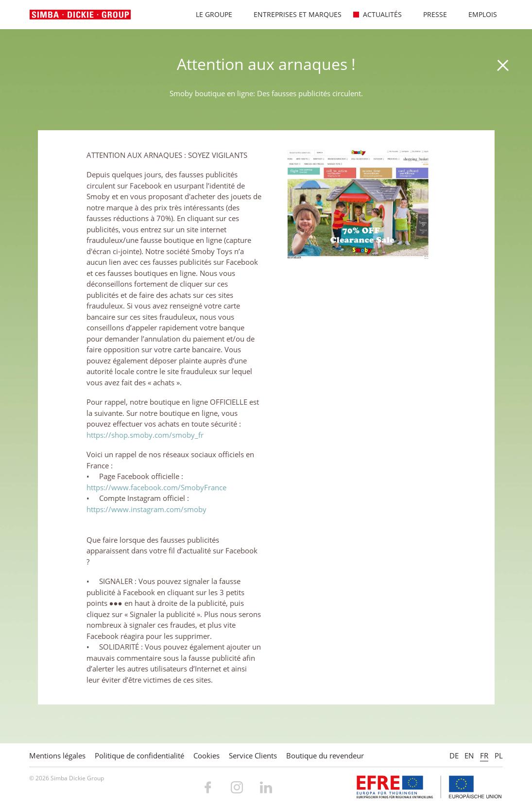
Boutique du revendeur (325, 755)
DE (454, 755)
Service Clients (253, 755)
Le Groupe (209, 14)
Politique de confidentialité (139, 755)
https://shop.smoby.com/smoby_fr (145, 435)
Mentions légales (57, 755)
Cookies (206, 755)
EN (469, 755)
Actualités (377, 14)
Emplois (478, 14)
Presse (430, 14)
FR (484, 755)
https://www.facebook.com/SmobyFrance (156, 487)
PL (499, 755)
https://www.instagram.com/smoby (146, 509)
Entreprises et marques (292, 14)
